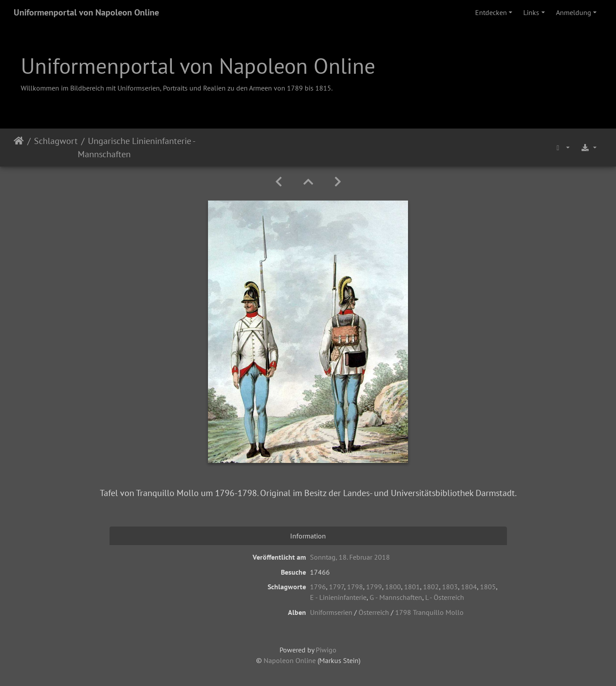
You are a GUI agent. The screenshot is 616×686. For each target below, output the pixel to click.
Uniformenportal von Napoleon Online (86, 12)
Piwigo (326, 650)
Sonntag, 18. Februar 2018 (350, 557)
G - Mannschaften (396, 597)
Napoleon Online (290, 660)
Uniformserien (331, 612)
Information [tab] (308, 536)
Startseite (19, 148)
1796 (318, 587)
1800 (393, 587)
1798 (355, 587)
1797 (336, 587)
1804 (469, 587)
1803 (450, 587)
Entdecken (491, 12)
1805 (488, 587)
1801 (412, 587)
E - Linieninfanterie (338, 597)
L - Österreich (445, 597)
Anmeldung (574, 12)
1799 (374, 587)
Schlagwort (56, 141)
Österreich (374, 612)
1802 (431, 587)
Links (531, 12)
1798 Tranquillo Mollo (429, 612)
